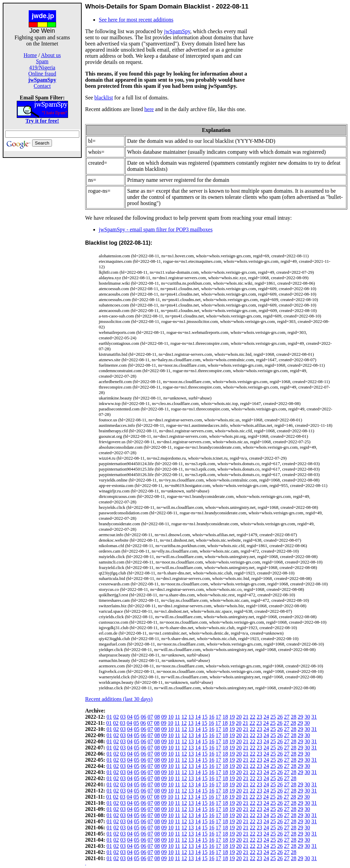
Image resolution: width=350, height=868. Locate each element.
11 (178, 717)
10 (171, 717)
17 (218, 717)
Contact (42, 86)
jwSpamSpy (177, 31)
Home (30, 55)
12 (184, 717)
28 (294, 717)
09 (164, 717)
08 (157, 717)
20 (239, 717)
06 (144, 717)
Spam (42, 61)
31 (314, 717)
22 (253, 717)
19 (232, 717)
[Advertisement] (42, 260)
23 (259, 717)
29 (300, 717)
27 (287, 717)
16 (212, 717)
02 (116, 717)
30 (307, 717)
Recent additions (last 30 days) (119, 699)
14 (198, 717)
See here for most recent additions (136, 20)
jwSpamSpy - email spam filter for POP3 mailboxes (156, 229)
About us (51, 55)
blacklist (104, 98)
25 (273, 717)
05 (137, 717)
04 (130, 717)
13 (191, 717)
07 (150, 717)
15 (205, 717)
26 (280, 717)
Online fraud (42, 74)
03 (123, 717)
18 (225, 717)
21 (246, 717)
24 (266, 717)
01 (109, 717)
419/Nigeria (42, 67)
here (149, 109)
